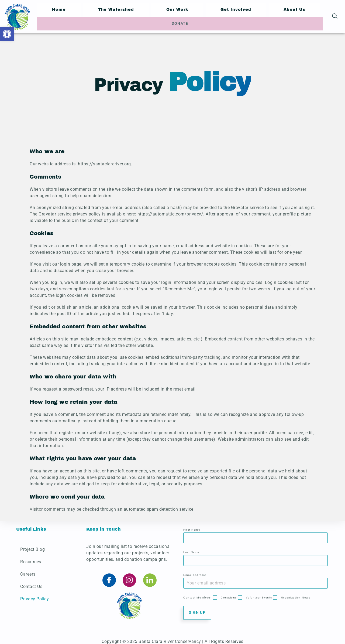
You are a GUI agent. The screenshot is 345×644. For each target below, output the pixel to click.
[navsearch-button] (335, 16)
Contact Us (31, 583)
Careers (28, 571)
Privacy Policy (34, 595)
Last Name (191, 549)
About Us (258, 16)
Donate (303, 16)
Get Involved (208, 16)
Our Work (158, 16)
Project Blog (32, 546)
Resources (31, 558)
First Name (192, 526)
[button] (7, 34)
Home (55, 16)
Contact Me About (197, 594)
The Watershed (104, 16)
